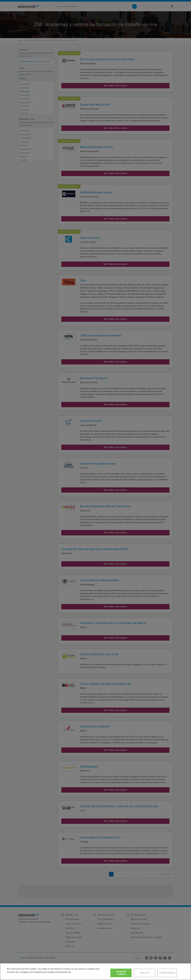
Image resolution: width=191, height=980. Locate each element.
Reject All (144, 973)
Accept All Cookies (121, 973)
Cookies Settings (167, 973)
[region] (95, 972)
